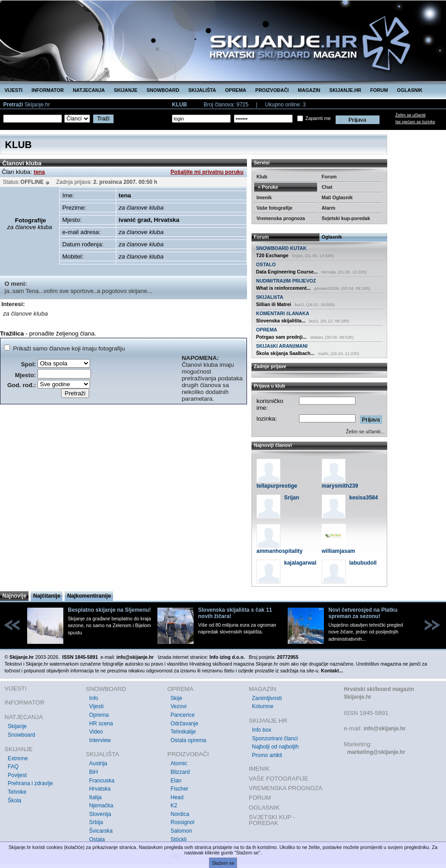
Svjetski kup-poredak (346, 218)
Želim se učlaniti (410, 115)
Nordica (180, 814)
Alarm (328, 208)
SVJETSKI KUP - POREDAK (272, 820)
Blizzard (180, 772)
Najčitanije (47, 596)
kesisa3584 (363, 498)
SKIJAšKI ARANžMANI (282, 346)
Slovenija (100, 814)
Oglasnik (332, 237)
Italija (95, 797)
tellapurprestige (277, 486)
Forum (329, 177)
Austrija (98, 763)
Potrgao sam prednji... (281, 337)
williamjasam (338, 551)
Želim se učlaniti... (365, 432)
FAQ (13, 767)
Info (94, 698)
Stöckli (178, 839)
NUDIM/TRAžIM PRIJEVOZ (286, 281)
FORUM (379, 90)
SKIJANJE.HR (345, 90)
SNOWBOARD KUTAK (281, 248)
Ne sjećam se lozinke (415, 122)
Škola (14, 801)
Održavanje (184, 724)
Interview (100, 740)
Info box (262, 730)
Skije (176, 698)
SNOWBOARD (163, 90)
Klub (262, 177)
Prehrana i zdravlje (30, 783)
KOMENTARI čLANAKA (283, 313)
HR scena (101, 724)
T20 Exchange (272, 255)
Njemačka (101, 806)
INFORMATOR (48, 90)
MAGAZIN (309, 90)
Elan (176, 781)
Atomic (179, 763)
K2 (174, 806)
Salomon (181, 831)
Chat (327, 187)
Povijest (17, 775)
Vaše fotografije (274, 208)
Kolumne (263, 706)
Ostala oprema (188, 740)
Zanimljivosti (267, 698)
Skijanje (17, 726)
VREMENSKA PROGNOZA (286, 788)
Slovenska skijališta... (281, 321)
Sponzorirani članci (275, 739)
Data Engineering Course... (287, 272)
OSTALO (266, 264)
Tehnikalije (183, 732)
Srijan (292, 498)
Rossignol (183, 822)
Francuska (102, 781)
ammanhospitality (280, 551)
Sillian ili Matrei (274, 304)
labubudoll (363, 563)
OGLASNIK (410, 90)
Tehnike (17, 792)
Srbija (96, 822)
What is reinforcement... (283, 288)
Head (177, 797)
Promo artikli (267, 755)
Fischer (179, 789)
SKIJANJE (126, 90)
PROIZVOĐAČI (272, 90)
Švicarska (101, 831)
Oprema (99, 715)
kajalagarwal (300, 563)
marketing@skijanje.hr (376, 752)
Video (96, 732)
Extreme (18, 758)
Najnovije (14, 596)
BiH (93, 772)
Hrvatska (100, 789)
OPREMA (236, 90)
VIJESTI (14, 90)
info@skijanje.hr (385, 729)
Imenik (264, 197)
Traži (103, 119)
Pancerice (183, 715)
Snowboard (21, 735)
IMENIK (259, 769)
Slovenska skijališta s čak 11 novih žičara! (235, 613)
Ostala (97, 839)
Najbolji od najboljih (275, 747)
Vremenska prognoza (281, 218)
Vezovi (178, 706)
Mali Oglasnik (337, 197)
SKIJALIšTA (270, 297)
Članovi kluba (22, 163)
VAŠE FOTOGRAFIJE (278, 779)
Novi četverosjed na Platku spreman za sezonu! (363, 613)
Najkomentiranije (89, 596)
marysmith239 (340, 486)
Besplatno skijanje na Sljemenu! (109, 610)
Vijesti (96, 706)
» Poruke (267, 187)
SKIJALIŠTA (202, 90)
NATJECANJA (89, 90)
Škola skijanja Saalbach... (285, 353)
